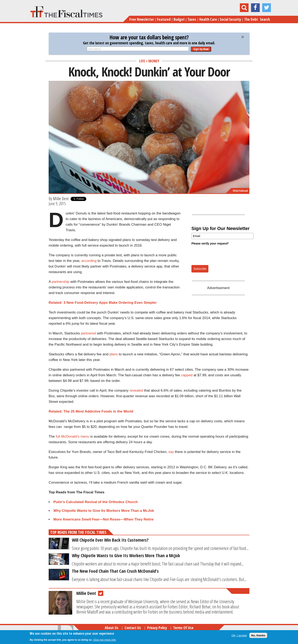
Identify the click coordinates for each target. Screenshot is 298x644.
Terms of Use (183, 628)
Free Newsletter (142, 19)
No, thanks (258, 635)
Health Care (208, 19)
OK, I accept (239, 635)
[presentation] (223, 255)
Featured (164, 19)
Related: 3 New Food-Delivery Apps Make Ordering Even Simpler (103, 303)
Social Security (230, 19)
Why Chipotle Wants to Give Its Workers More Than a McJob (104, 511)
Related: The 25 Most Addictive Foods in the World (91, 411)
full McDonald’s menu (72, 436)
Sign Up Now (201, 49)
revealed (136, 390)
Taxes (192, 19)
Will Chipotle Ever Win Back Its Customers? (110, 540)
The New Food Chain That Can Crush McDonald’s (115, 571)
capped (187, 375)
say (171, 452)
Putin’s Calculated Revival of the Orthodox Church (96, 502)
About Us (112, 628)
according (89, 261)
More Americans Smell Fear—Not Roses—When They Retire (103, 519)
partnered (88, 333)
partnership (61, 282)
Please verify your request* (210, 243)
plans (114, 354)
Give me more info (105, 640)
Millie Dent (61, 199)
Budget (179, 19)
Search (265, 19)
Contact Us (133, 628)
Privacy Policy (157, 628)
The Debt (251, 19)
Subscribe (200, 269)
